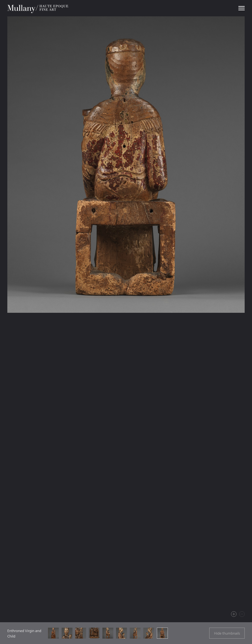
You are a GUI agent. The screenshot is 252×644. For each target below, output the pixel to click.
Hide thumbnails (227, 633)
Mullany (38, 8)
